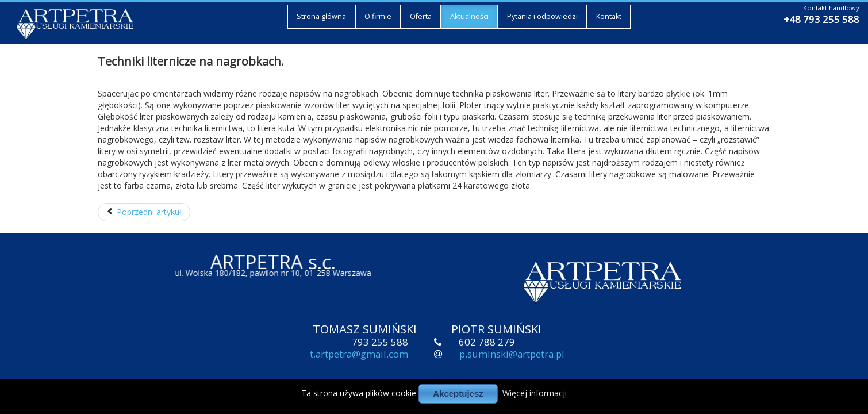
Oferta (421, 15)
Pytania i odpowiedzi (542, 15)
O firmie (378, 15)
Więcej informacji (535, 393)
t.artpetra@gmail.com (359, 356)
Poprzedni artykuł (144, 212)
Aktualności (469, 15)
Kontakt (609, 15)
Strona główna (321, 15)
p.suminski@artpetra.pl (512, 356)
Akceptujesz (458, 394)
